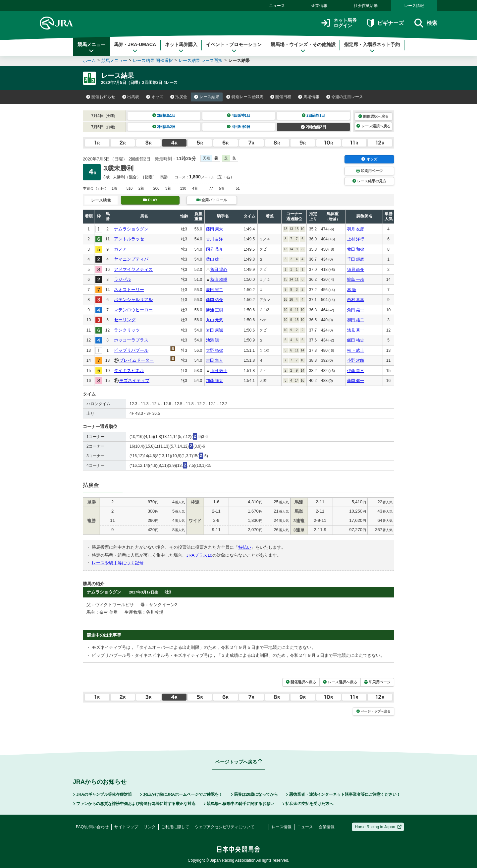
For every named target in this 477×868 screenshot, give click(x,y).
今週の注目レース (345, 97)
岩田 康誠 (214, 330)
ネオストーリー (129, 290)
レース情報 (414, 6)
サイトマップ (126, 827)
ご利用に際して (175, 827)
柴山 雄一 (214, 259)
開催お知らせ (101, 97)
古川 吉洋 (214, 239)
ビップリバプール (131, 350)
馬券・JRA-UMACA (135, 47)
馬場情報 (309, 97)
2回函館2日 (314, 127)
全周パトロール (212, 200)
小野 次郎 (356, 360)
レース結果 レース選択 (201, 61)
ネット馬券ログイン (339, 23)
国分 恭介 (214, 249)
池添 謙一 (214, 340)
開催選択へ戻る (373, 116)
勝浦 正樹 (214, 310)
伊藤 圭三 (356, 371)
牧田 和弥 (356, 249)
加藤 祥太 (214, 381)
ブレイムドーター (136, 360)
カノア (120, 249)
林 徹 (352, 290)
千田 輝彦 (356, 259)
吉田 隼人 (214, 360)
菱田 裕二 (214, 290)
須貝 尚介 (356, 270)
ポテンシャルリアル (133, 300)
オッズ (155, 97)
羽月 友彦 (356, 229)
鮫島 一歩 (356, 279)
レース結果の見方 (369, 181)
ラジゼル (123, 279)
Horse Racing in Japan (378, 827)
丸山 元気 (214, 320)
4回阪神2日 (239, 127)
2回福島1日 (164, 115)
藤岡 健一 (356, 381)
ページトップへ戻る (373, 711)
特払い (245, 547)
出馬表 (131, 97)
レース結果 (207, 97)
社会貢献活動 (366, 6)
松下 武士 (356, 350)
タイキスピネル (129, 371)
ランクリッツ (127, 330)
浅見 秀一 (356, 330)
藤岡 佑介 (214, 300)
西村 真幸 (356, 300)
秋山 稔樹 (219, 279)
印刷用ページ (369, 171)
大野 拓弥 (214, 350)
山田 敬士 (219, 371)
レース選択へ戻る (373, 126)
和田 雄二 (356, 320)
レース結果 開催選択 (153, 61)
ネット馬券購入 (181, 47)
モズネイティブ (134, 380)
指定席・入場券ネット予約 (372, 47)
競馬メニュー (91, 47)
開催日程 (281, 97)
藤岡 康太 (214, 229)
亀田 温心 (219, 270)
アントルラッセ (129, 239)
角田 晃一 (356, 310)
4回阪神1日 (239, 115)
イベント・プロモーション (234, 47)
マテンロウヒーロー (133, 310)
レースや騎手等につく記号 (118, 563)
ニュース (277, 6)
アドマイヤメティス (133, 269)
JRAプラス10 (199, 555)
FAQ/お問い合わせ (92, 827)
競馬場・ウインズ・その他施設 (303, 47)
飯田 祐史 (356, 340)
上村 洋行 (356, 239)
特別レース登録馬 (245, 97)
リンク (150, 827)
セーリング (125, 320)
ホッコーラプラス (131, 340)
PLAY (150, 200)
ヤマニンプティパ (131, 259)
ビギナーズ (385, 23)
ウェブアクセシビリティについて (225, 827)
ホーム (89, 61)
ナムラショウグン (131, 229)
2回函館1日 (314, 115)
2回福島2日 (164, 127)
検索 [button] (426, 23)
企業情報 (319, 6)
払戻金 (179, 97)
